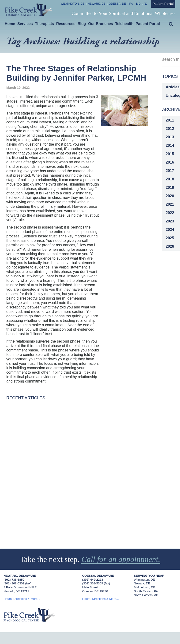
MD (138, 4)
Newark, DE (97, 4)
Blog (82, 24)
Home (10, 24)
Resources (66, 24)
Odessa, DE (117, 4)
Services (25, 24)
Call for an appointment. (121, 559)
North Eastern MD (146, 595)
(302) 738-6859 (14, 580)
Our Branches (101, 24)
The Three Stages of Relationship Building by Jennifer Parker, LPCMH (76, 73)
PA (131, 4)
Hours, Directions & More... (22, 599)
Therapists (44, 24)
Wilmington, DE (73, 4)
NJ (146, 4)
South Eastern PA (146, 591)
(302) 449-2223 (93, 580)
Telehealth (124, 24)
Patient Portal (163, 4)
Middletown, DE (144, 587)
